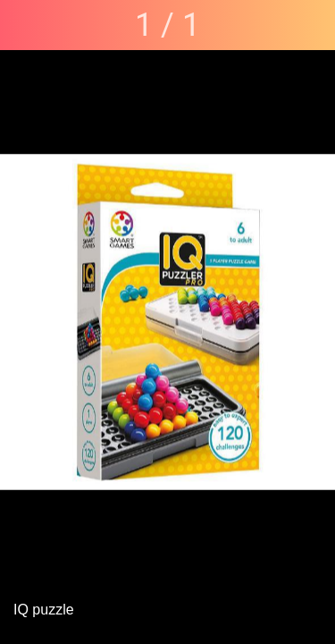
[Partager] (310, 25)
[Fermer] (25, 25)
